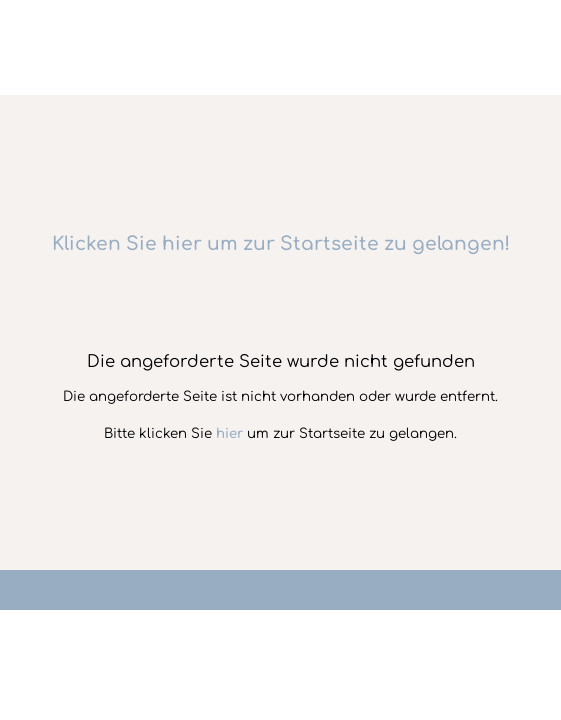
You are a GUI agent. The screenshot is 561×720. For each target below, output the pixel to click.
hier (229, 433)
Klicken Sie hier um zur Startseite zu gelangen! (281, 244)
